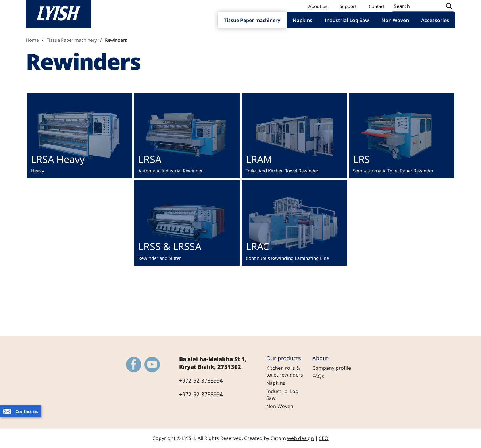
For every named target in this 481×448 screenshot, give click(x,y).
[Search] (418, 6)
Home (32, 40)
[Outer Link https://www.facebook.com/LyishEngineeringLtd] (134, 365)
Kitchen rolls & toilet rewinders (285, 371)
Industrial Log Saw (282, 395)
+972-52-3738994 (201, 380)
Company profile (332, 368)
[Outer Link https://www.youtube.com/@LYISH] (152, 365)
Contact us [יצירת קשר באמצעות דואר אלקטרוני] (27, 411)
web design (300, 438)
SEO (324, 438)
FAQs (318, 376)
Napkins (276, 383)
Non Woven (280, 406)
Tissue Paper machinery (72, 40)
